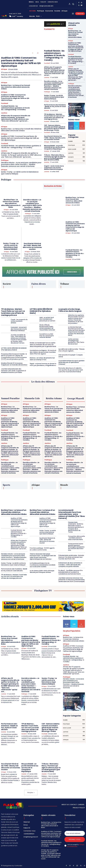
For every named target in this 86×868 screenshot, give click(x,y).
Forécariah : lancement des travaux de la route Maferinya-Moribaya (19, 329)
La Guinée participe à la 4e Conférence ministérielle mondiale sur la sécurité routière (43, 565)
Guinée (47, 110)
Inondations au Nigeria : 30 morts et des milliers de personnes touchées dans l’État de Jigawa (43, 352)
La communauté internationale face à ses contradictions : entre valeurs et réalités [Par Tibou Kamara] (72, 514)
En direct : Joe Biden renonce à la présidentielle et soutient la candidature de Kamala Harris (70, 572)
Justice (4, 113)
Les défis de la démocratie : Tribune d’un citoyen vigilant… (71, 350)
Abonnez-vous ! (75, 839)
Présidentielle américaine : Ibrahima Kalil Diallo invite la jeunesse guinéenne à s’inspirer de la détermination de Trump (76, 527)
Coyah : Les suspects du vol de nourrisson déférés (19, 321)
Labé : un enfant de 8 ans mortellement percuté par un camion (47, 319)
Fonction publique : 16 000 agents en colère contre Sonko (42, 549)
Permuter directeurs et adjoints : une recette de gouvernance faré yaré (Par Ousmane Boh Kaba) (71, 370)
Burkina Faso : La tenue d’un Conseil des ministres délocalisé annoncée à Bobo (16, 87)
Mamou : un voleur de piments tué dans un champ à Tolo (42, 359)
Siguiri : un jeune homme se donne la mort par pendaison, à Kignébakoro (43, 364)
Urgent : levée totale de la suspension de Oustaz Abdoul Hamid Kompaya (54, 167)
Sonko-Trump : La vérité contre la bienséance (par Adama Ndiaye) (20, 173)
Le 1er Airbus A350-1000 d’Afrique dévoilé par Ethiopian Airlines (42, 571)
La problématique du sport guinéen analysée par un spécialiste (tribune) (71, 362)
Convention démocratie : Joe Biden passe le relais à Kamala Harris (76, 538)
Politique (5, 160)
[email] (75, 833)
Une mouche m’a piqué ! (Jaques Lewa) (71, 356)
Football (5, 103)
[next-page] (38, 53)
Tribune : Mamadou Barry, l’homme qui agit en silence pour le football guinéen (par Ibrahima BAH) (55, 157)
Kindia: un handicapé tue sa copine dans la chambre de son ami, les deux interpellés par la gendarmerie (43, 345)
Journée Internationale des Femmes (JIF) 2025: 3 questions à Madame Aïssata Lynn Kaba (13, 370)
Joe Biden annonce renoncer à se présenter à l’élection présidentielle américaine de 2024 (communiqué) (72, 579)
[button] (73, 4)
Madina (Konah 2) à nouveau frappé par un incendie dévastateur (14, 364)
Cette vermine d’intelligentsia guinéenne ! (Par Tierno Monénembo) (76, 341)
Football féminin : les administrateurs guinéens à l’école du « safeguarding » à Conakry (15, 108)
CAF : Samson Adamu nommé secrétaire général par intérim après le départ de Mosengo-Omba (55, 128)
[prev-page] (33, 53)
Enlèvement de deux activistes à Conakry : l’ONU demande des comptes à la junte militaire (70, 565)
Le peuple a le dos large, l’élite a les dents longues (70, 310)
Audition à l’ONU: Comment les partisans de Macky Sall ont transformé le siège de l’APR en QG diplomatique (21, 62)
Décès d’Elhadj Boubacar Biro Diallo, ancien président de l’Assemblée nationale (47, 327)
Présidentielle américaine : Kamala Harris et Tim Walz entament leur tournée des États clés (71, 557)
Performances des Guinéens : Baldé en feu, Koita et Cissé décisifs (55, 106)
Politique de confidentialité (76, 845)
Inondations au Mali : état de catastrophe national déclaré (47, 336)
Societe (47, 121)
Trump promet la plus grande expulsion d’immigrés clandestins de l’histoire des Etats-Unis (76, 547)
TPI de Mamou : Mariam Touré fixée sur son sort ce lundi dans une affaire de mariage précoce (54, 117)
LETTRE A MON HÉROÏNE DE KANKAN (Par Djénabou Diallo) (14, 349)
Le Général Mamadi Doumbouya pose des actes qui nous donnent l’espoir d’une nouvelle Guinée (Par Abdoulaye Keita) (76, 331)
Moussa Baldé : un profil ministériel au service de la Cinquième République (54, 147)
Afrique (4, 69)
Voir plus (31, 792)
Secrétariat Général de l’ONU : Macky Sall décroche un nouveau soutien (55, 138)
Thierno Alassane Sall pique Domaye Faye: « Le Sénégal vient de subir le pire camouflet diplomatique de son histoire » (43, 556)
